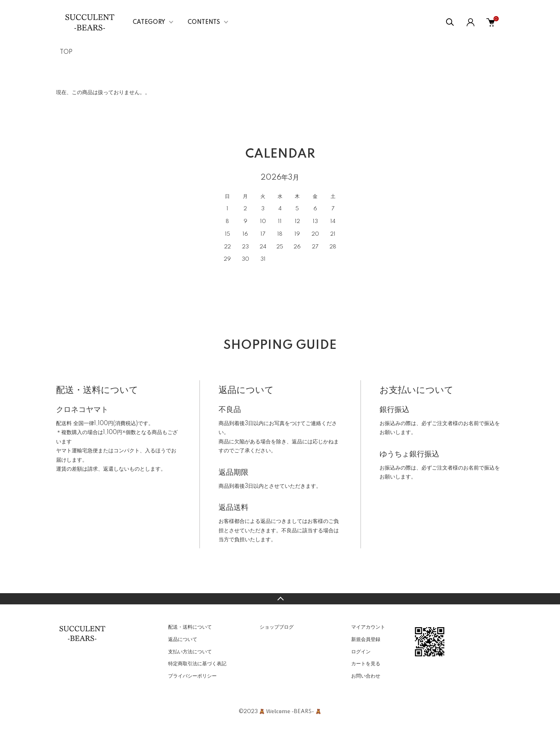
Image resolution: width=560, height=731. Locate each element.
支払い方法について (190, 652)
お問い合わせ (366, 676)
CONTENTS (204, 22)
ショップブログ (277, 627)
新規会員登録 (366, 639)
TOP (66, 52)
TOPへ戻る (280, 599)
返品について (183, 639)
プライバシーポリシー (192, 676)
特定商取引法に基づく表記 (197, 664)
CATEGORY (149, 22)
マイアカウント (368, 627)
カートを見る (366, 664)
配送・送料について (190, 627)
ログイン (361, 652)
